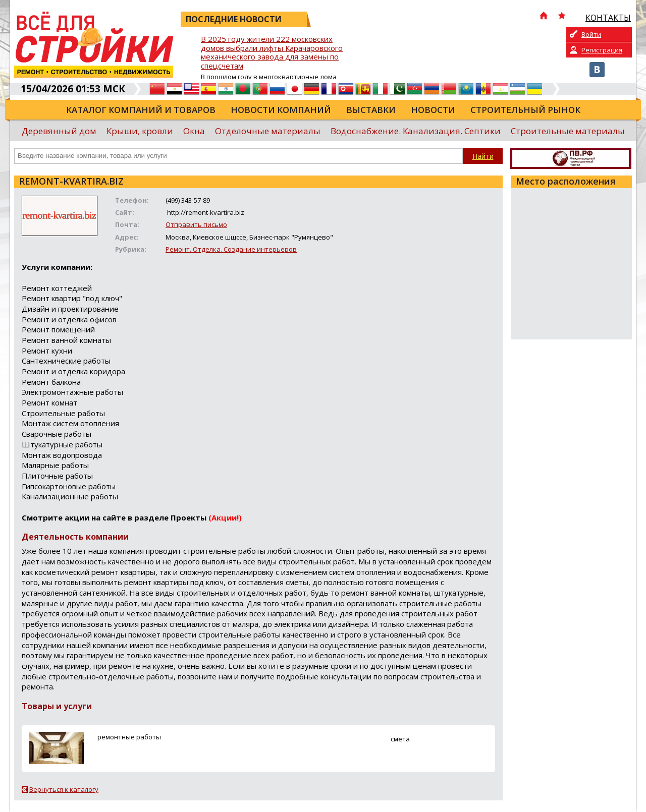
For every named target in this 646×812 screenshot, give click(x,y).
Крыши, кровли (140, 131)
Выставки (371, 110)
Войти (591, 34)
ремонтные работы (129, 737)
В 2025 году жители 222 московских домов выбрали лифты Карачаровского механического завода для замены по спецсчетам (272, 53)
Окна (194, 131)
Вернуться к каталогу (64, 789)
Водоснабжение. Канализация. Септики (416, 131)
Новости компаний (281, 110)
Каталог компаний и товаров (141, 110)
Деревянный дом (59, 131)
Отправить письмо (196, 224)
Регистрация (602, 50)
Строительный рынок (525, 110)
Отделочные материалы (268, 131)
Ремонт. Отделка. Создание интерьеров (231, 249)
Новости (433, 110)
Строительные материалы (568, 131)
